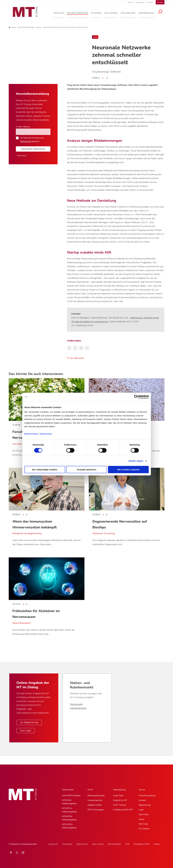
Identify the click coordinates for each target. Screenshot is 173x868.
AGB (127, 844)
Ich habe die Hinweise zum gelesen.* (32, 139)
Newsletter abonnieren (33, 149)
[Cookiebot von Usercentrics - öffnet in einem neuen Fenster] (136, 397)
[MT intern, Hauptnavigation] (97, 13)
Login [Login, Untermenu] (141, 810)
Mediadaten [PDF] (141, 844)
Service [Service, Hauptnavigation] (142, 790)
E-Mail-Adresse (23, 127)
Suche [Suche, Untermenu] (141, 819)
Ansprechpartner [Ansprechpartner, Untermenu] (95, 800)
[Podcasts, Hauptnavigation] (60, 13)
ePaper (157, 844)
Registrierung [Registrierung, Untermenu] (145, 805)
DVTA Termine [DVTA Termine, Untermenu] (120, 805)
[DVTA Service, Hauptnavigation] (112, 13)
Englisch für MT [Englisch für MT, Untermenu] (120, 800)
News (95, 37)
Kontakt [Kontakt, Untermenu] (142, 800)
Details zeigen (136, 461)
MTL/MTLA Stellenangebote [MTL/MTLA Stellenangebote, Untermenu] (69, 810)
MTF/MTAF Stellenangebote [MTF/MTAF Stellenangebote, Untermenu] (69, 802)
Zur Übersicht (75, 358)
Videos (130, 2)
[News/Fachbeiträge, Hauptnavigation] (79, 13)
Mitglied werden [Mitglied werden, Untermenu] (95, 805)
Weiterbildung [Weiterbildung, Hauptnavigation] (119, 790)
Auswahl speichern (86, 470)
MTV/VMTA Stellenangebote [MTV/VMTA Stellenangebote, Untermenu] (69, 826)
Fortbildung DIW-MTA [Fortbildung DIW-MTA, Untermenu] (123, 810)
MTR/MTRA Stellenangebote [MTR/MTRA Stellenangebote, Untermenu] (69, 818)
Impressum (46, 434)
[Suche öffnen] (161, 12)
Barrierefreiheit (114, 844)
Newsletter (140, 2)
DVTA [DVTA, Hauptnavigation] (90, 790)
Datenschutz (31, 434)
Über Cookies (98, 844)
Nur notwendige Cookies (45, 470)
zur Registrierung (29, 722)
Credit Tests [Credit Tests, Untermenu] (118, 796)
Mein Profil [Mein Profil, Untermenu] (144, 815)
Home (12, 28)
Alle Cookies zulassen (128, 470)
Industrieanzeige (78, 708)
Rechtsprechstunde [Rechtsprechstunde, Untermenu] (96, 796)
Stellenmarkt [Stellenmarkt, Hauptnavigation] (68, 790)
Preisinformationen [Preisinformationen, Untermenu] (147, 796)
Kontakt (150, 2)
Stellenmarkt (76, 704)
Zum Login (26, 731)
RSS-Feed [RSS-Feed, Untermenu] (143, 824)
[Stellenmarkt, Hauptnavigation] (129, 13)
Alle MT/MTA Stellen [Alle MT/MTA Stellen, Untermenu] (71, 796)
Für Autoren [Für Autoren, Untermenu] (144, 829)
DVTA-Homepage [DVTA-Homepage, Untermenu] (95, 810)
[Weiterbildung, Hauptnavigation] (147, 13)
